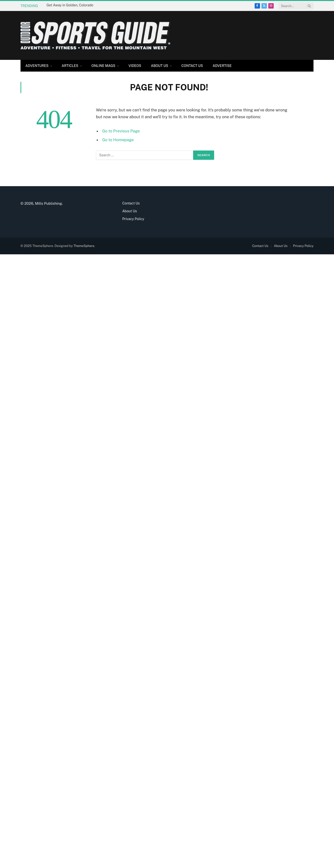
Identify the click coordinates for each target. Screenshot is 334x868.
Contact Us (192, 66)
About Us (160, 66)
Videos (135, 66)
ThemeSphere (84, 246)
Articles (70, 66)
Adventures (37, 66)
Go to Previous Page (121, 131)
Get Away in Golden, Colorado (70, 5)
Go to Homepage (118, 140)
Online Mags (104, 66)
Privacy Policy (133, 219)
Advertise (222, 66)
